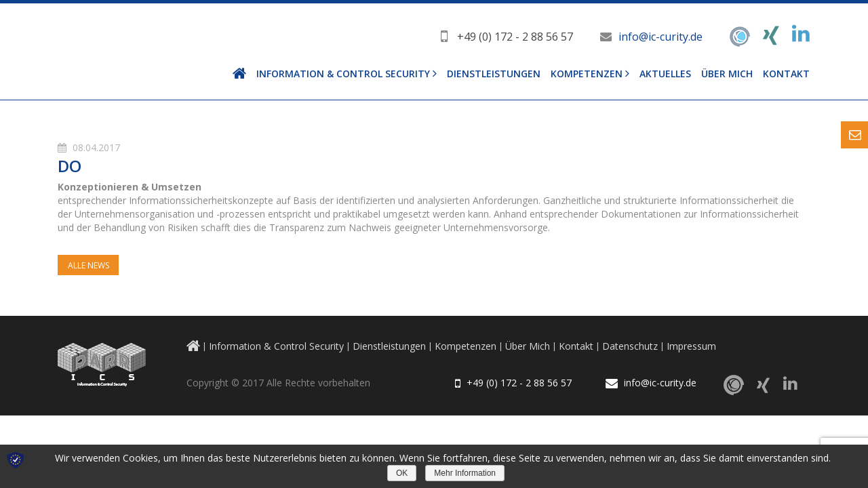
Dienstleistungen (494, 74)
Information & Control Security (343, 74)
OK (402, 473)
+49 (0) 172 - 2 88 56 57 (515, 37)
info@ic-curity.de (660, 37)
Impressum (691, 346)
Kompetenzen (587, 74)
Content (854, 135)
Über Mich (727, 74)
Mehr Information (465, 473)
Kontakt (786, 74)
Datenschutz (630, 346)
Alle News (88, 265)
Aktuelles (665, 74)
